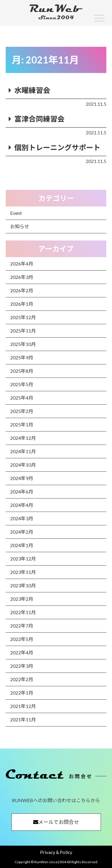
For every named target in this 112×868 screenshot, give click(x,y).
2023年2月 (22, 599)
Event (16, 213)
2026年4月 (22, 264)
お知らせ (20, 226)
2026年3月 (22, 277)
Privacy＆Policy (56, 852)
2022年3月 (22, 666)
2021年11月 (23, 719)
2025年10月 (23, 344)
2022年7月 (22, 626)
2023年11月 (23, 572)
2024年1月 (22, 545)
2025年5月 (22, 384)
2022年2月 (22, 679)
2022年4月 (22, 652)
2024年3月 (22, 518)
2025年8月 (22, 371)
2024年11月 (23, 451)
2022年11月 (23, 612)
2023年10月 (23, 585)
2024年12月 (23, 438)
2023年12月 (23, 559)
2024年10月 (23, 465)
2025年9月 (22, 357)
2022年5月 (22, 639)
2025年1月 (22, 424)
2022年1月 (22, 693)
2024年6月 (22, 492)
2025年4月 (22, 398)
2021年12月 (23, 706)
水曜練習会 (32, 90)
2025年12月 (23, 317)
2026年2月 (22, 290)
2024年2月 (22, 532)
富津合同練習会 (39, 119)
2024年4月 (22, 505)
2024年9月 (22, 478)
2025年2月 (22, 411)
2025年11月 (23, 331)
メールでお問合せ (56, 822)
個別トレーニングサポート (57, 147)
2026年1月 (22, 304)
